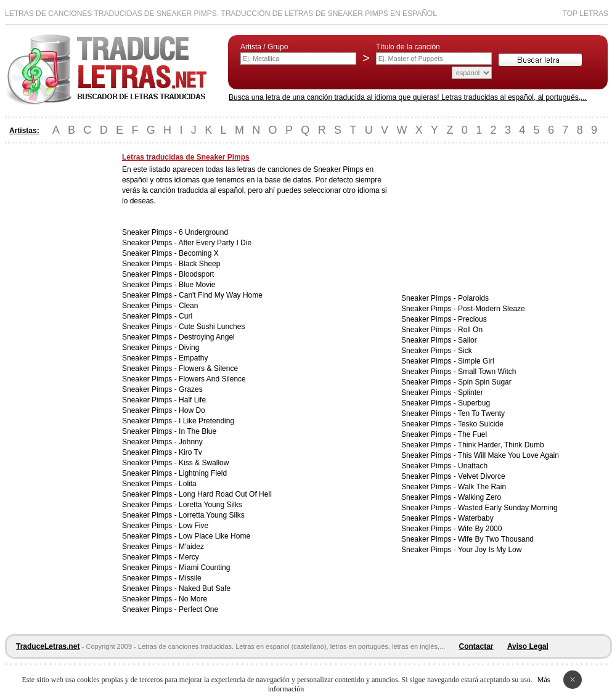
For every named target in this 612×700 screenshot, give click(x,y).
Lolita (188, 484)
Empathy (193, 358)
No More (193, 599)
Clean (188, 306)
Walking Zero (479, 497)
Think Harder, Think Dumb (501, 445)
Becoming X (199, 253)
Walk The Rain (482, 487)
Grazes (191, 389)
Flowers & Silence (208, 368)
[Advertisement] (54, 338)
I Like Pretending (206, 421)
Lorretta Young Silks (212, 515)
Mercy (189, 557)
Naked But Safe (205, 588)
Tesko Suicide (481, 424)
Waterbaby (476, 518)
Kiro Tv (190, 452)
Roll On (470, 330)
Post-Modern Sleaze (492, 309)
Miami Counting (204, 568)
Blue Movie (197, 285)
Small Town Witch (487, 372)
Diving (189, 348)
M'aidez (191, 547)
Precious (472, 319)
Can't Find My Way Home (221, 295)
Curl (186, 316)
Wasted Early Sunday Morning (508, 508)
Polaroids (473, 298)
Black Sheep (199, 264)
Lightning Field (203, 473)
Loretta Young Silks (210, 505)
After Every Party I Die (215, 243)
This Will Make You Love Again (508, 455)
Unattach (473, 466)
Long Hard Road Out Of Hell (225, 494)
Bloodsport (196, 274)
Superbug (474, 403)
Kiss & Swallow (204, 463)
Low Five (194, 526)
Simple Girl (476, 361)
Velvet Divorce (482, 476)
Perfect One (198, 609)
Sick (465, 351)
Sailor (467, 340)
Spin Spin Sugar (485, 382)
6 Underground (203, 232)
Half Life (192, 400)
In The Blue (198, 431)
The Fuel (472, 434)
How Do (192, 410)
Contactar (476, 646)
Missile (190, 578)
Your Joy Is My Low (490, 550)
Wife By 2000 (480, 529)
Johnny (191, 442)
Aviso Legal (528, 646)
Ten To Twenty (481, 413)
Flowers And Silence (212, 379)
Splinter (471, 393)
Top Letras (585, 14)
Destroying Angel (207, 337)
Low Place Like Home (214, 536)
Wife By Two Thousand (496, 539)
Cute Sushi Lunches (212, 327)
